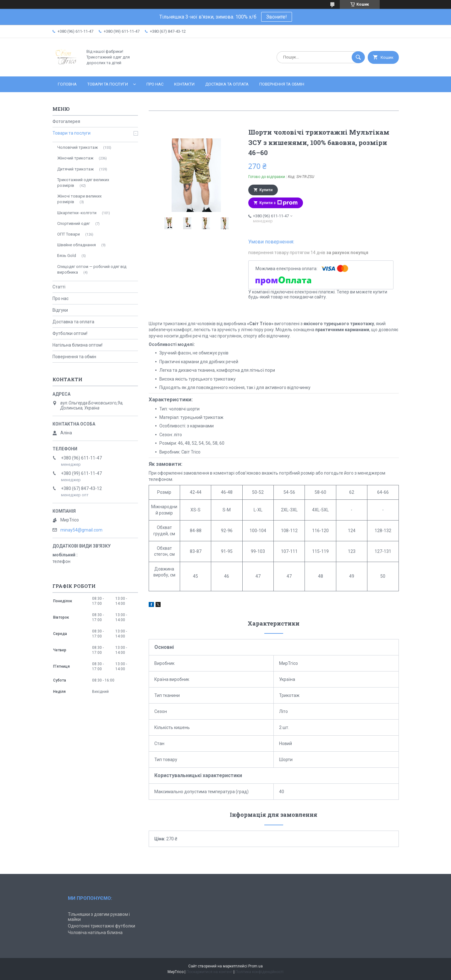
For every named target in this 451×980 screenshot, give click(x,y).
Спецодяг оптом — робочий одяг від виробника (92, 269)
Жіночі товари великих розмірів (79, 199)
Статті (59, 287)
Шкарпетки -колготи (77, 213)
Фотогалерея (66, 121)
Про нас (155, 84)
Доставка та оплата (227, 84)
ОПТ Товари (69, 234)
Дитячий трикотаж (75, 169)
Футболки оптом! (70, 333)
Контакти (184, 84)
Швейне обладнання (77, 245)
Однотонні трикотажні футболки (102, 926)
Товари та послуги (108, 84)
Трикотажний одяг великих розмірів (83, 183)
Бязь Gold (67, 256)
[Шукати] (358, 57)
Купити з (279, 203)
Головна (67, 84)
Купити (266, 190)
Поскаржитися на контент (209, 972)
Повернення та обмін (282, 84)
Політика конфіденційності (259, 972)
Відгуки (60, 310)
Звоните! (277, 17)
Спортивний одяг (74, 223)
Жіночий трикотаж (75, 158)
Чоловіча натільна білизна (95, 933)
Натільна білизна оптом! (77, 345)
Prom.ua (256, 966)
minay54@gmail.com (81, 530)
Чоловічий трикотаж (77, 147)
